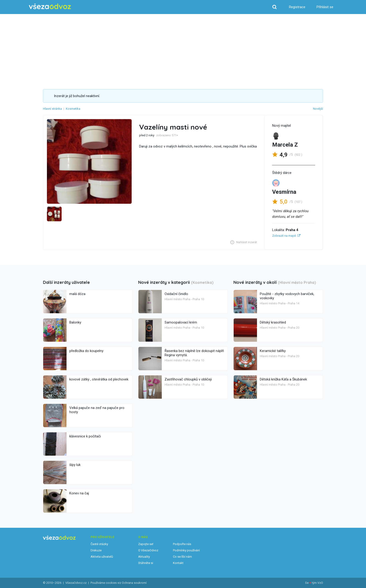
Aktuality (144, 557)
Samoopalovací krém (181, 322)
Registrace (297, 7)
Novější (318, 109)
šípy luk (75, 465)
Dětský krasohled (273, 322)
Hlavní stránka (52, 109)
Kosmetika (73, 109)
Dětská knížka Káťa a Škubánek (283, 379)
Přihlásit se (325, 7)
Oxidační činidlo (176, 294)
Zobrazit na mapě (284, 236)
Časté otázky (99, 544)
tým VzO (317, 583)
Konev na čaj (79, 493)
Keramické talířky (273, 351)
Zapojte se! (146, 544)
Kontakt (178, 563)
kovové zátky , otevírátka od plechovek (99, 379)
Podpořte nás (182, 544)
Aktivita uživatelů (102, 557)
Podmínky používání (186, 550)
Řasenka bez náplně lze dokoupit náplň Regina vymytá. (194, 353)
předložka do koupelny (86, 351)
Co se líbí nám (182, 557)
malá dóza (77, 294)
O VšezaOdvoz (148, 550)
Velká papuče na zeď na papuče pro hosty (97, 410)
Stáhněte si (146, 563)
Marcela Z (285, 145)
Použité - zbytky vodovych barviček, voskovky (287, 296)
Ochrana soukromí (134, 583)
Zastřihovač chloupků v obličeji (188, 379)
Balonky (75, 322)
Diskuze (96, 550)
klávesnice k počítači (85, 436)
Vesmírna (284, 192)
